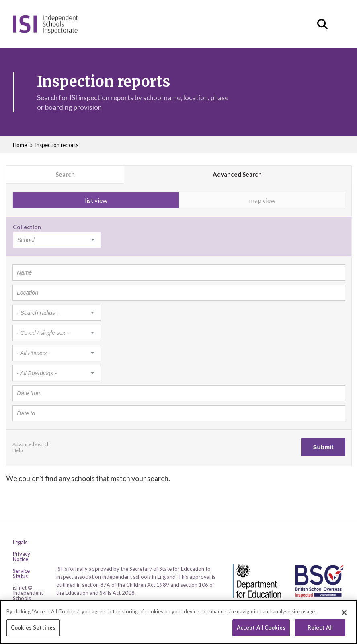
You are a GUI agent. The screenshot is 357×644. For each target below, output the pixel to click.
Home (20, 145)
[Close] (344, 613)
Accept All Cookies (261, 628)
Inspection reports (57, 145)
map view (262, 200)
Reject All (320, 628)
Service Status (21, 574)
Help (17, 450)
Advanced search (31, 444)
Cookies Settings (33, 628)
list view (96, 200)
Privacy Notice (22, 557)
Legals (20, 542)
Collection (27, 227)
